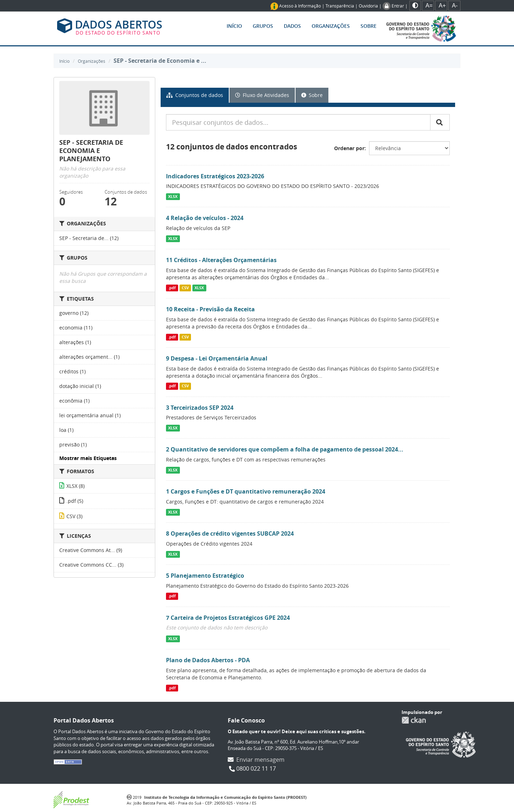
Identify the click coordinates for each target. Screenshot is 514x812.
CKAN (414, 720)
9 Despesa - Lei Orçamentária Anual (217, 358)
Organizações (331, 26)
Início (234, 26)
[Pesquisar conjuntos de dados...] (298, 122)
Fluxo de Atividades (262, 95)
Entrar (398, 6)
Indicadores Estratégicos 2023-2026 (215, 176)
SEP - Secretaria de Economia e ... (160, 61)
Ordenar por (349, 148)
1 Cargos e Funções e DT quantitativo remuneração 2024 (246, 491)
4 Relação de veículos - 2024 (205, 218)
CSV (185, 288)
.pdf (172, 288)
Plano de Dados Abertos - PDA (208, 660)
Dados (292, 26)
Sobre (369, 26)
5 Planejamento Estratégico (205, 576)
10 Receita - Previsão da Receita (210, 309)
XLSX (173, 196)
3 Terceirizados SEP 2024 (200, 408)
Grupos (263, 26)
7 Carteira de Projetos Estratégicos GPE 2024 (228, 618)
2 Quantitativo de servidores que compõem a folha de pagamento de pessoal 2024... (285, 449)
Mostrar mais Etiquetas (88, 458)
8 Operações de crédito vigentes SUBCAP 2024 (230, 533)
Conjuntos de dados (195, 95)
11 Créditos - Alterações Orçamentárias (221, 260)
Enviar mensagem (260, 760)
